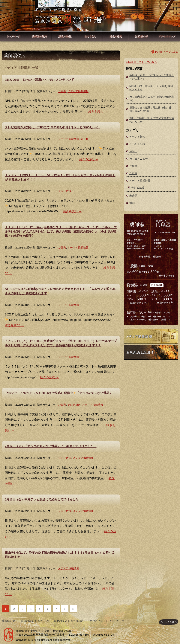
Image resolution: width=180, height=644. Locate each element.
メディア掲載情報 (78, 91)
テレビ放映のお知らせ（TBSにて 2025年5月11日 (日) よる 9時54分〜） (52, 127)
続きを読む (98, 112)
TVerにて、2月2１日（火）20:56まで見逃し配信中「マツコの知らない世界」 (59, 393)
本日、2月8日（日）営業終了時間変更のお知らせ (152, 120)
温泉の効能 (28, 621)
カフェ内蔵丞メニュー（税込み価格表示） (152, 98)
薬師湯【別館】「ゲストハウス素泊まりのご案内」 (152, 77)
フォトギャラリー (119, 621)
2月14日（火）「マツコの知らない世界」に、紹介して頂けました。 (51, 446)
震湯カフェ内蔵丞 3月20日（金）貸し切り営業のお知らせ (152, 109)
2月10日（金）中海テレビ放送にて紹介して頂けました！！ (45, 499)
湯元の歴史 (61, 621)
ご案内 (62, 91)
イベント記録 (137, 144)
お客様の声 (77, 621)
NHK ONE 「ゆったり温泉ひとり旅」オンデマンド (39, 80)
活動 (132, 203)
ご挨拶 (133, 166)
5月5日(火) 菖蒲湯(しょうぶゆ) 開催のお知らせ (151, 88)
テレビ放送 (65, 191)
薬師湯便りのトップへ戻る (141, 62)
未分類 (85, 139)
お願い (133, 151)
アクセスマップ (96, 621)
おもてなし (44, 621)
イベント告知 (137, 137)
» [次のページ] (73, 609)
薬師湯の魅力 (10, 621)
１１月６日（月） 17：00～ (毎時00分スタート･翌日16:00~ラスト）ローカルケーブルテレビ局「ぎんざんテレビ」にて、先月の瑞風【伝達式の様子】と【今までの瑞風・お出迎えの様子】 (61, 232)
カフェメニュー (139, 159)
